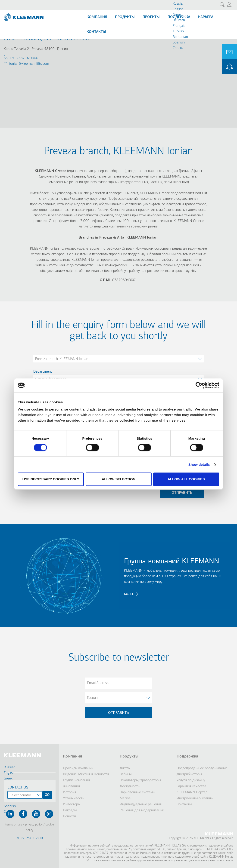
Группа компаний (76, 780)
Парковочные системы (137, 792)
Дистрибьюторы (189, 774)
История (70, 792)
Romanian (180, 37)
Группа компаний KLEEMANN (172, 561)
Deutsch (179, 20)
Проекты (151, 17)
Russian (179, 4)
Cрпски (178, 48)
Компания (97, 17)
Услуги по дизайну (191, 780)
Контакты (96, 32)
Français (179, 26)
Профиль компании (78, 768)
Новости (69, 816)
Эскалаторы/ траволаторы (140, 780)
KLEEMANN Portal (230, 67)
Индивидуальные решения (141, 804)
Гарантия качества (191, 786)
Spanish (179, 43)
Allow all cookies (186, 479)
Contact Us (18, 788)
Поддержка (187, 756)
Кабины (126, 774)
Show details (199, 465)
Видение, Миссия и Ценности (86, 774)
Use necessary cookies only (51, 479)
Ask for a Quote (230, 52)
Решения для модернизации (142, 810)
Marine (125, 798)
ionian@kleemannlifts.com (29, 64)
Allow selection (119, 479)
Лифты (125, 768)
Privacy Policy (34, 825)
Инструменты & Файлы (195, 798)
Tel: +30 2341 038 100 (30, 838)
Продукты (125, 17)
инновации (71, 786)
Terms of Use (14, 825)
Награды (70, 810)
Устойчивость (74, 798)
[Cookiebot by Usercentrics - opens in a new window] (199, 385)
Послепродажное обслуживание (202, 768)
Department (43, 372)
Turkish (178, 31)
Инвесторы (72, 804)
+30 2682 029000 (24, 58)
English (178, 9)
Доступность (130, 786)
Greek (177, 15)
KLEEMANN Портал (192, 792)
